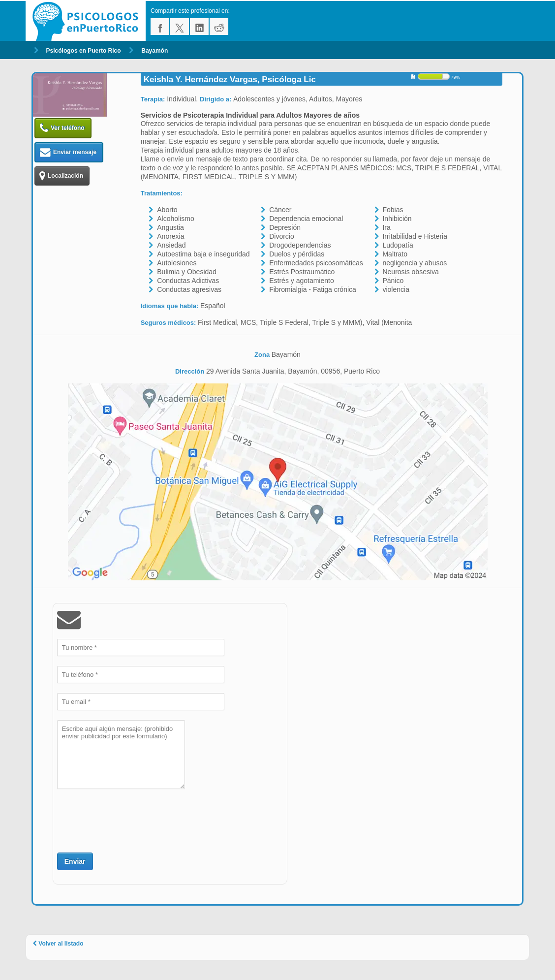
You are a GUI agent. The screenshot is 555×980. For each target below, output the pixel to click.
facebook (160, 27)
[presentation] (132, 820)
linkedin (199, 27)
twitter (180, 27)
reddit (219, 27)
